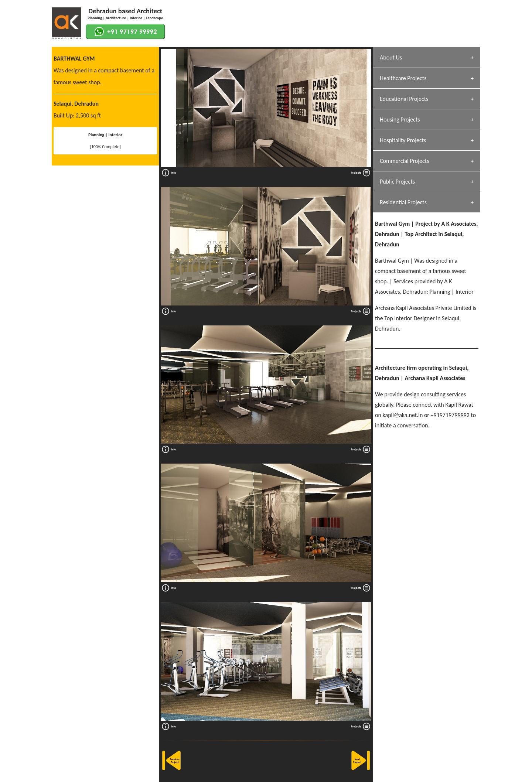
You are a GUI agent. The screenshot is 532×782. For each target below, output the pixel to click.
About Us (391, 57)
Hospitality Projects (403, 140)
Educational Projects (404, 99)
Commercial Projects (404, 161)
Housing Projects (400, 119)
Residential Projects (403, 202)
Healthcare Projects (403, 78)
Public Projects (397, 182)
